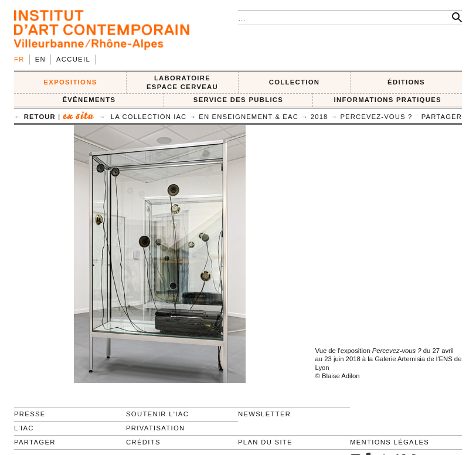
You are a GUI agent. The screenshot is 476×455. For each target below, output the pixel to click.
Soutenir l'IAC (157, 414)
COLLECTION (295, 82)
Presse (30, 414)
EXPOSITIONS (71, 82)
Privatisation (156, 428)
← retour (35, 117)
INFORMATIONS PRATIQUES (387, 100)
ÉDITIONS (406, 82)
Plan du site (265, 442)
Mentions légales (390, 442)
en (40, 59)
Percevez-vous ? (376, 117)
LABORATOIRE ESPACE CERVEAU (182, 82)
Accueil (73, 59)
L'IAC (24, 428)
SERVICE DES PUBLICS (238, 100)
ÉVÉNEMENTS (89, 100)
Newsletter (264, 414)
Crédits (143, 442)
